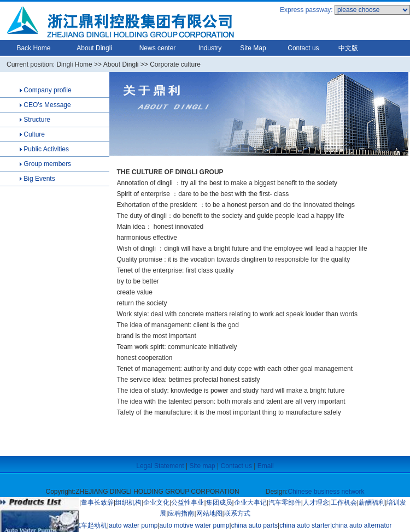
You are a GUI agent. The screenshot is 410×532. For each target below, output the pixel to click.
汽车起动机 (91, 525)
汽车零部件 (285, 503)
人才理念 (316, 503)
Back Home (33, 48)
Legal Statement (160, 466)
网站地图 (209, 513)
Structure (36, 120)
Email (266, 466)
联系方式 (237, 513)
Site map (202, 466)
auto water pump (133, 525)
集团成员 (219, 503)
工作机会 (344, 503)
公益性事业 (188, 503)
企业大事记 (250, 503)
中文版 (348, 48)
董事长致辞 (97, 503)
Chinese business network (326, 492)
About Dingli (94, 48)
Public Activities (46, 149)
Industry (210, 48)
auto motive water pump (194, 525)
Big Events (39, 179)
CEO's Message (47, 105)
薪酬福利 (372, 503)
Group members (47, 164)
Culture (33, 134)
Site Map (253, 48)
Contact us (303, 48)
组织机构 (128, 503)
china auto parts (254, 525)
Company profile (47, 90)
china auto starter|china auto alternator (335, 525)
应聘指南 (181, 513)
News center (158, 48)
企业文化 (156, 503)
